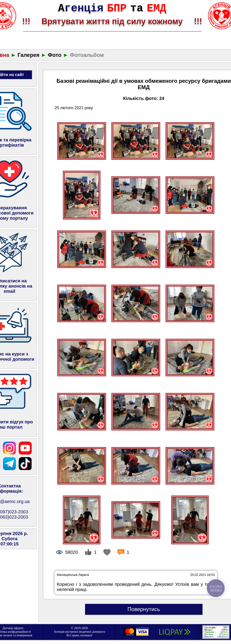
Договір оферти (13, 628)
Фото (55, 55)
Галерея (29, 55)
